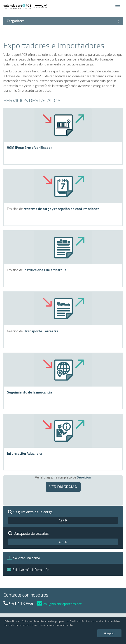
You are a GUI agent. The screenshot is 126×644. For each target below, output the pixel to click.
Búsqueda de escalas (28, 533)
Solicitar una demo (23, 558)
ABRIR (63, 520)
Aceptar (109, 633)
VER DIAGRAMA (63, 487)
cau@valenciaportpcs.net (59, 604)
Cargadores (16, 21)
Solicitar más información (28, 570)
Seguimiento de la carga (30, 512)
